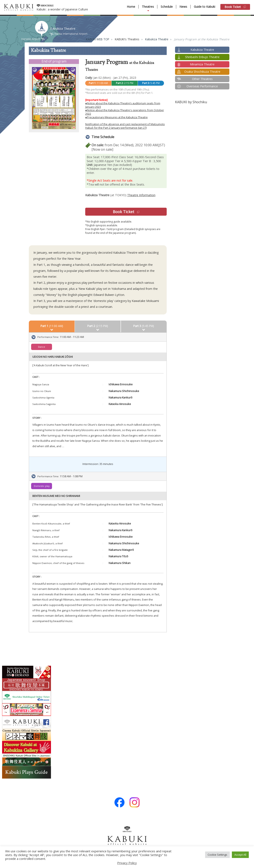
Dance (42, 347)
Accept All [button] (240, 855)
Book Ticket (235, 7)
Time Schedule (103, 137)
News (183, 7)
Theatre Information (141, 195)
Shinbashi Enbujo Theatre (202, 57)
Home (131, 7)
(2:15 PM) (98, 326)
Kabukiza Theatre (157, 39)
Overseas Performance (202, 86)
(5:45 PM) (144, 326)
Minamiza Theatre (202, 64)
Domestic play (42, 486)
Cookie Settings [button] (217, 855)
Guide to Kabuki (204, 7)
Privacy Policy (127, 863)
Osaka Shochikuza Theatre (202, 72)
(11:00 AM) (52, 326)
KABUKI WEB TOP (98, 39)
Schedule (167, 7)
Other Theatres (202, 79)
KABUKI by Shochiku (191, 102)
